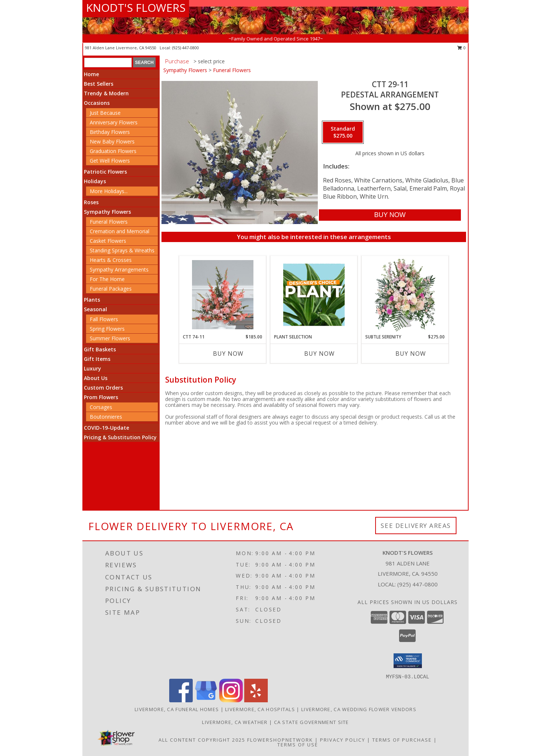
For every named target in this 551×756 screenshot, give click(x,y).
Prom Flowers (101, 397)
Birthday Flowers (110, 132)
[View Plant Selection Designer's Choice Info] (314, 295)
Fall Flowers (104, 319)
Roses (91, 202)
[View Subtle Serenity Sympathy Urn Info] (405, 295)
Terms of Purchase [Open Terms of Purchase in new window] (402, 740)
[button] (408, 661)
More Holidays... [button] (109, 191)
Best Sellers (99, 84)
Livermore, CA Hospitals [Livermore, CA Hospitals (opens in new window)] (260, 709)
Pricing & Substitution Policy (120, 437)
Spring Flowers (107, 329)
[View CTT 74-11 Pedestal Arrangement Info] (223, 295)
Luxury (93, 368)
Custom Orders (103, 388)
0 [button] (461, 48)
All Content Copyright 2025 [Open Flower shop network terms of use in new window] (202, 740)
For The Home (107, 279)
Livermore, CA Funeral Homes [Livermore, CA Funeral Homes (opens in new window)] (177, 709)
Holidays (95, 181)
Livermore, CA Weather (235, 722)
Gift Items (97, 359)
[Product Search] (108, 63)
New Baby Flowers (112, 141)
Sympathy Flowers (107, 212)
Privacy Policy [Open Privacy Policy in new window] (343, 740)
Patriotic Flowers (105, 172)
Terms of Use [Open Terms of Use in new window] (298, 745)
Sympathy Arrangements (119, 269)
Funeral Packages (111, 289)
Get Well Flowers (110, 161)
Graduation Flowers (113, 151)
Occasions (97, 103)
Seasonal (95, 309)
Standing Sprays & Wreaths (122, 250)
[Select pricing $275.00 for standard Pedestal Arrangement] (343, 132)
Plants (92, 300)
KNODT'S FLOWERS (136, 8)
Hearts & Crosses (111, 260)
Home (91, 74)
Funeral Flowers (109, 222)
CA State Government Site (312, 722)
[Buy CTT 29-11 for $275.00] (390, 215)
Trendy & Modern (106, 93)
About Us (96, 378)
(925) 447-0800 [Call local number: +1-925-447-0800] (186, 48)
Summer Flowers (110, 338)
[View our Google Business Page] (206, 700)
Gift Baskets (100, 349)
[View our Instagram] (231, 700)
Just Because (105, 113)
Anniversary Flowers (114, 122)
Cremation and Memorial (120, 231)
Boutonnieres (106, 417)
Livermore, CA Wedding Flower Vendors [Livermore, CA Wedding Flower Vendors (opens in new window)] (359, 709)
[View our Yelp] (256, 700)
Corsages (101, 407)
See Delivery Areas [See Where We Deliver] (416, 526)
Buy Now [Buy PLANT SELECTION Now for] (319, 354)
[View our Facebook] (181, 700)
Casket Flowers (108, 241)
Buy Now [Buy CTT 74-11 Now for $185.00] (228, 354)
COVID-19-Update (106, 428)
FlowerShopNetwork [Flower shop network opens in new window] (280, 740)
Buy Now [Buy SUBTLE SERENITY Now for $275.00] (411, 354)
